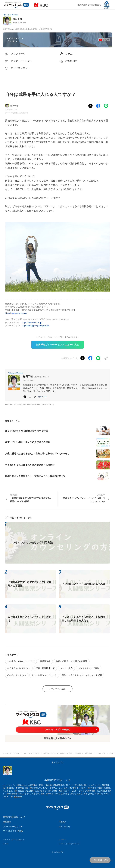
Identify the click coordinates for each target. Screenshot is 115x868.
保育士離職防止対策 (45, 668)
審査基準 (17, 796)
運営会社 (7, 822)
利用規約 (62, 822)
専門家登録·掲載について (14, 817)
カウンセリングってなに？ (44, 675)
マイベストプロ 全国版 (13, 831)
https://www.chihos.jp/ (32, 323)
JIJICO (6, 844)
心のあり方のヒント (20, 113)
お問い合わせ (64, 827)
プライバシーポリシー (13, 827)
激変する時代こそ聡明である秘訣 (72, 661)
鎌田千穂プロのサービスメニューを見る (57, 345)
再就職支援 (45, 661)
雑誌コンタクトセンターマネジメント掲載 (82, 675)
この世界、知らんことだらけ (21, 661)
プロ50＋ (62, 840)
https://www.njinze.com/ (16, 313)
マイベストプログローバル (69, 844)
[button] (43, 397)
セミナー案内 (66, 668)
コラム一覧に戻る (57, 689)
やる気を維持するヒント (19, 668)
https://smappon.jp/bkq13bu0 (35, 326)
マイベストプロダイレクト (14, 840)
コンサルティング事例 (88, 668)
